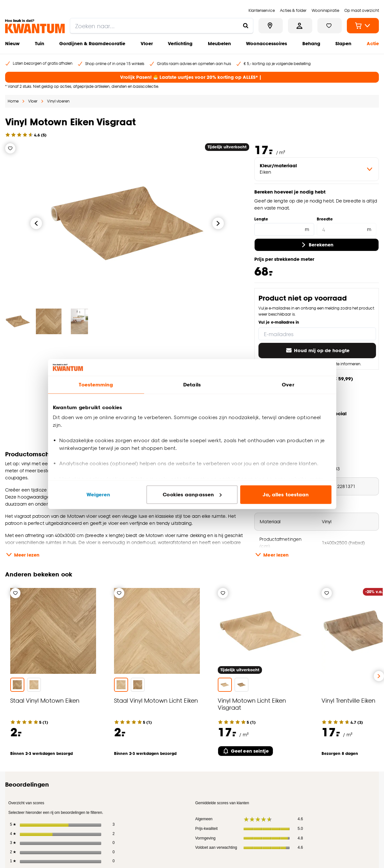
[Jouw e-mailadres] (278, 800)
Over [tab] (288, 385)
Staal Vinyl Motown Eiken (45, 700)
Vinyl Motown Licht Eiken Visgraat (252, 704)
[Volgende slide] (379, 676)
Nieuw (12, 43)
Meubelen (219, 43)
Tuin (40, 43)
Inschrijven (354, 800)
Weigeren (98, 495)
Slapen (343, 43)
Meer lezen (22, 555)
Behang (311, 43)
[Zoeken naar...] (246, 26)
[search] (162, 26)
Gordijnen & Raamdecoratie (92, 43)
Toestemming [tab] (96, 385)
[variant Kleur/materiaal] (317, 169)
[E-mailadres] (317, 334)
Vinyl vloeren (58, 101)
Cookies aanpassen (192, 495)
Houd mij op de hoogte (317, 351)
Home (13, 101)
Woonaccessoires (266, 43)
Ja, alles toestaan (286, 495)
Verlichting (180, 43)
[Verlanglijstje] (10, 148)
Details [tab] (192, 385)
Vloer (147, 43)
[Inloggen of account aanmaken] (300, 26)
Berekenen (317, 245)
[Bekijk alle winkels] (271, 26)
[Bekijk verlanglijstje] (330, 26)
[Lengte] (284, 229)
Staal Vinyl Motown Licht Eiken (156, 700)
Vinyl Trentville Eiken (348, 700)
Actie (373, 43)
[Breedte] (347, 229)
